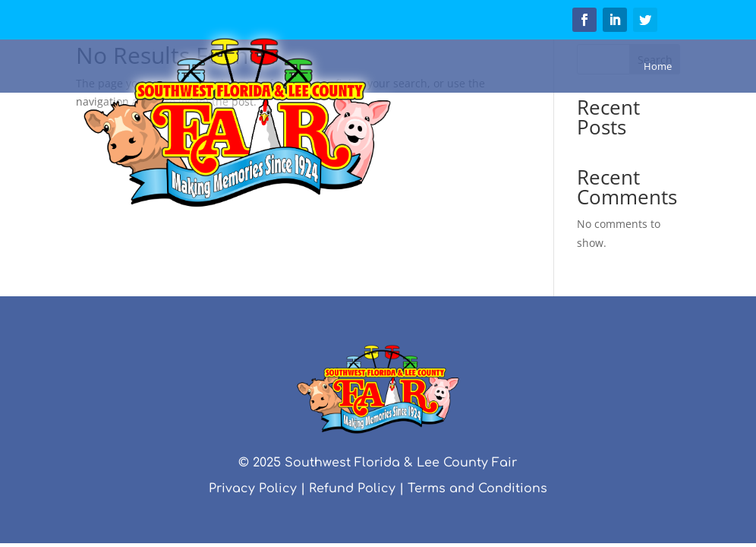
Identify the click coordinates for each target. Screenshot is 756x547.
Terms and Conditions (477, 489)
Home (658, 66)
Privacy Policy (253, 489)
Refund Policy (352, 489)
